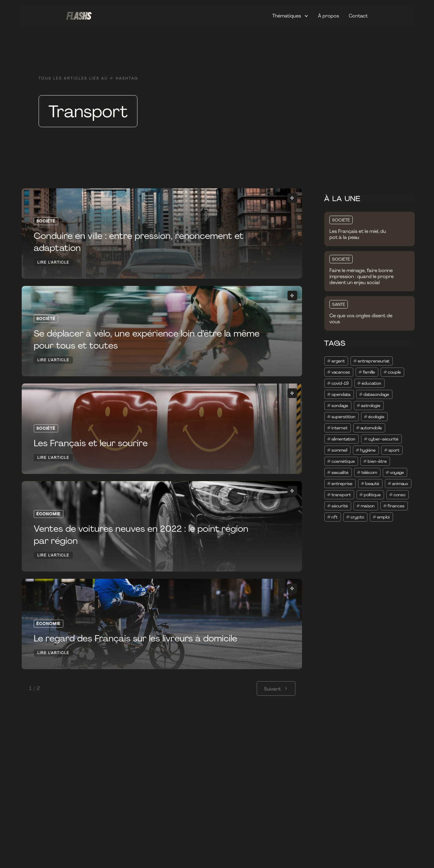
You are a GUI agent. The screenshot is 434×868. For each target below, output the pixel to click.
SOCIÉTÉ (341, 220)
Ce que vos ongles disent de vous (361, 319)
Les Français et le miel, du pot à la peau (358, 234)
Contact (358, 16)
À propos (329, 16)
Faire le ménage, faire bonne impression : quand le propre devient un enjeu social (362, 277)
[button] (290, 16)
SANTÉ (339, 304)
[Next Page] (276, 688)
